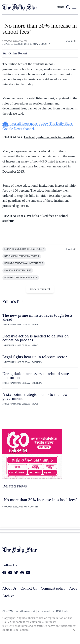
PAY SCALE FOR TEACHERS (18, 270)
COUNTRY (45, 44)
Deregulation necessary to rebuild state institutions (36, 376)
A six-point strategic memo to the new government (35, 396)
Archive (8, 596)
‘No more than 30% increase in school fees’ (40, 500)
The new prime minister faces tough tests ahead (38, 317)
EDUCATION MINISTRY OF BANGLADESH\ (24, 249)
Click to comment (40, 289)
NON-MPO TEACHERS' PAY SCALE (21, 278)
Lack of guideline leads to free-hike (49, 137)
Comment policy (53, 588)
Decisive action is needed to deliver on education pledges (36, 338)
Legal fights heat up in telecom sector (35, 357)
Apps (73, 588)
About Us (9, 588)
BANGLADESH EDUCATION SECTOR (22, 256)
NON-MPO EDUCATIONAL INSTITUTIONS (24, 263)
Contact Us (29, 588)
